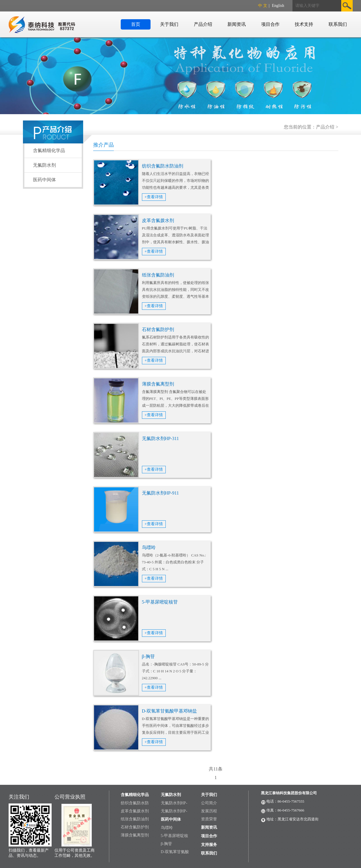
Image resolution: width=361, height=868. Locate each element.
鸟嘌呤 (149, 547)
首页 (136, 24)
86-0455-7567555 (291, 801)
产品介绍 (203, 24)
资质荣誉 (209, 819)
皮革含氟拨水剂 (158, 220)
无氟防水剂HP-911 (160, 493)
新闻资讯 (237, 24)
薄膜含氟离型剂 (158, 384)
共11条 (215, 769)
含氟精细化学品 (49, 150)
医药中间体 (44, 180)
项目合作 (270, 24)
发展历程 (209, 811)
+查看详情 (154, 197)
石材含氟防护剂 (158, 329)
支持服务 (209, 845)
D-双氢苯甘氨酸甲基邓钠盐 (170, 711)
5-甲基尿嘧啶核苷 (160, 602)
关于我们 (169, 24)
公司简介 (209, 803)
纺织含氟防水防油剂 (163, 166)
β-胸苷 (148, 656)
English (278, 6)
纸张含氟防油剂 (158, 275)
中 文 (263, 6)
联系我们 (338, 24)
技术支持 (304, 24)
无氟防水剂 (44, 165)
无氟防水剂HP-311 (160, 438)
